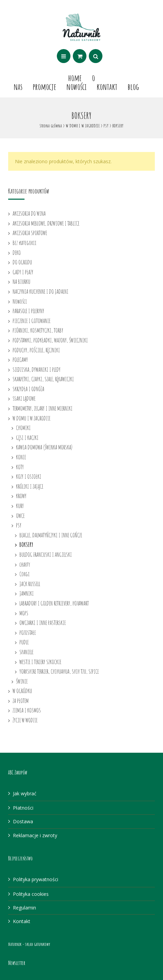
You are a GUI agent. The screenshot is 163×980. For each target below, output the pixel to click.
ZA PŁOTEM (21, 701)
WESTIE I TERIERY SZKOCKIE (40, 662)
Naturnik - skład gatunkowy (29, 944)
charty (25, 564)
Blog (133, 87)
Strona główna (51, 126)
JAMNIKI (27, 593)
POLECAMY (20, 359)
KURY (20, 506)
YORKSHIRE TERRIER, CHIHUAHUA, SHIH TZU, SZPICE (59, 671)
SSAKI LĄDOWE (24, 398)
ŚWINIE (22, 681)
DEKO (17, 252)
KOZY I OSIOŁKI (29, 476)
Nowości (76, 87)
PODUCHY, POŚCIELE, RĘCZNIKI (36, 350)
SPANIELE (26, 652)
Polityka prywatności (36, 879)
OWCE (20, 516)
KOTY (20, 467)
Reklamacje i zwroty (35, 835)
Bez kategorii (25, 243)
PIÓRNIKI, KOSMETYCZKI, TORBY (38, 330)
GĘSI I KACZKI (27, 438)
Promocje (44, 87)
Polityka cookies (31, 894)
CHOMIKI (23, 428)
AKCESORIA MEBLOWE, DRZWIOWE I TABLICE (46, 223)
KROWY (21, 496)
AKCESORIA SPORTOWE (30, 233)
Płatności (23, 808)
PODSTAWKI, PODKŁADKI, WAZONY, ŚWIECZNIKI (50, 340)
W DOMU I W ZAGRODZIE (83, 126)
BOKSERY (26, 545)
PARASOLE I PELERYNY (28, 311)
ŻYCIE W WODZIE (25, 720)
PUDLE (24, 642)
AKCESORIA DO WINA (29, 213)
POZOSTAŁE (28, 632)
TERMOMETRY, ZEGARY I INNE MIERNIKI (43, 408)
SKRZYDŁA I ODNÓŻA (28, 389)
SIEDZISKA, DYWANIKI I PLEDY (37, 369)
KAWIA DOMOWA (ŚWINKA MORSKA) (44, 447)
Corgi (25, 574)
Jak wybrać (25, 793)
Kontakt (107, 87)
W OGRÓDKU (22, 691)
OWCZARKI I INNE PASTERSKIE (43, 623)
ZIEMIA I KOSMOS (27, 710)
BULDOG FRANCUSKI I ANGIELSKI (46, 554)
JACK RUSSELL (30, 584)
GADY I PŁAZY (23, 272)
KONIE (21, 457)
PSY (106, 126)
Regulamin (25, 908)
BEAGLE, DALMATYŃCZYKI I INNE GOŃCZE (51, 535)
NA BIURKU (21, 281)
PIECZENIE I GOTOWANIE (31, 321)
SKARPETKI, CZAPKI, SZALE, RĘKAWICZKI (43, 379)
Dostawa (23, 821)
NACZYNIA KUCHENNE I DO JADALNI (40, 291)
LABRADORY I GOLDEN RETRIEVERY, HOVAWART (54, 603)
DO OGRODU (22, 262)
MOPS (24, 613)
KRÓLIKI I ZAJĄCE (30, 486)
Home (75, 78)
